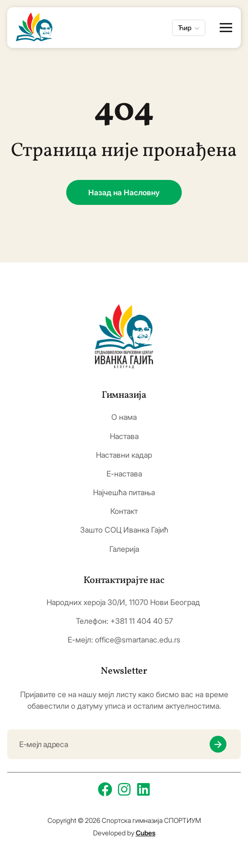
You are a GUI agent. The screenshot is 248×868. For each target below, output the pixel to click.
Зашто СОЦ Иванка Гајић (124, 530)
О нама (124, 417)
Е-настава (124, 474)
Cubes (146, 833)
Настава (124, 436)
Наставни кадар (124, 455)
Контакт (124, 511)
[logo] (124, 336)
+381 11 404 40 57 (142, 621)
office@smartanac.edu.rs (138, 640)
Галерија (124, 549)
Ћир (185, 28)
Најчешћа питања (124, 493)
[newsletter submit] (218, 744)
